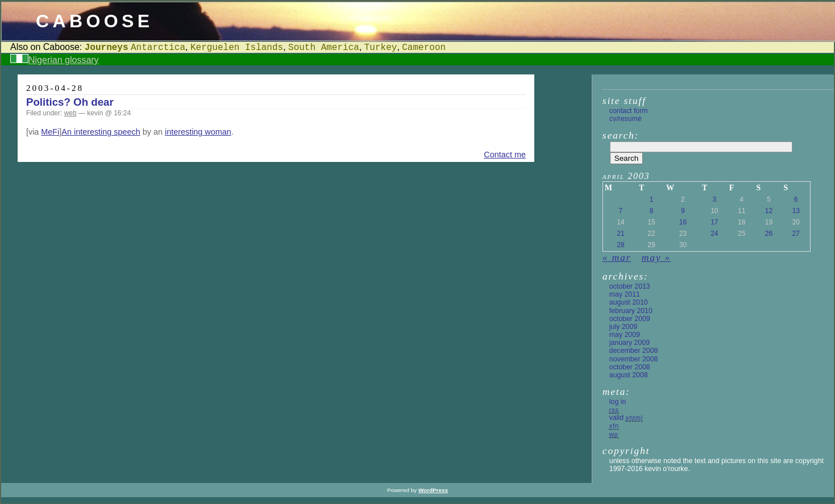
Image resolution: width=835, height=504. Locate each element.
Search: (621, 135)
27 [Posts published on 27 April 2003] (796, 234)
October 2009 (630, 319)
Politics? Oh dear (70, 102)
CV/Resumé (626, 119)
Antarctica (158, 48)
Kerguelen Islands (237, 48)
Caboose (95, 21)
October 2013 (630, 286)
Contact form (629, 111)
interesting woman (198, 132)
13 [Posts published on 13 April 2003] (796, 211)
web (70, 113)
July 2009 (623, 327)
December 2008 (634, 351)
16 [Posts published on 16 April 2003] (683, 222)
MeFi (50, 132)
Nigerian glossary (64, 60)
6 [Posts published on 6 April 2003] (796, 199)
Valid (626, 418)
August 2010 (629, 302)
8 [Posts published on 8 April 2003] (652, 211)
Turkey (381, 48)
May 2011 (625, 294)
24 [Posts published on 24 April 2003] (714, 234)
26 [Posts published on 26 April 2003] (769, 234)
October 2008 (630, 367)
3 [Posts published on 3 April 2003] (714, 199)
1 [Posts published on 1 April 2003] (652, 199)
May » (656, 257)
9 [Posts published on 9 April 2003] (683, 211)
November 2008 (634, 359)
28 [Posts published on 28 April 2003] (620, 245)
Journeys (107, 48)
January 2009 (630, 343)
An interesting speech (101, 132)
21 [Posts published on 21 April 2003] (620, 234)
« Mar (617, 257)
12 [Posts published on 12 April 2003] (769, 211)
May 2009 (625, 335)
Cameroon (424, 48)
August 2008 (629, 375)
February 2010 (631, 311)
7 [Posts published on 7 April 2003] (621, 211)
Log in (618, 402)
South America (324, 48)
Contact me (505, 155)
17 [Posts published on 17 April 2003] (714, 222)
